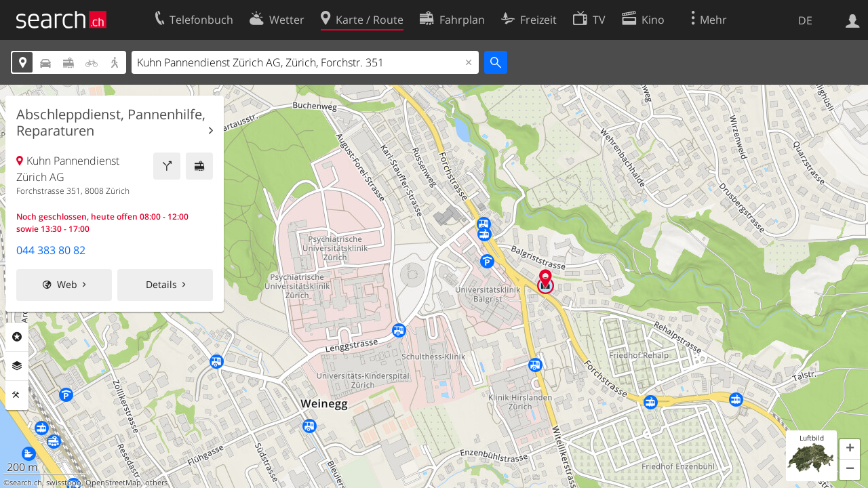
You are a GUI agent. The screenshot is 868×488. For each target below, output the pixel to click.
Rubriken (17, 337)
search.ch (26, 483)
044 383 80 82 (51, 250)
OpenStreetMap (113, 483)
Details (161, 284)
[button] (850, 449)
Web (67, 284)
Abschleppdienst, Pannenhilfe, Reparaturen (111, 123)
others (156, 483)
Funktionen (17, 395)
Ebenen (17, 366)
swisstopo (64, 483)
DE (805, 20)
